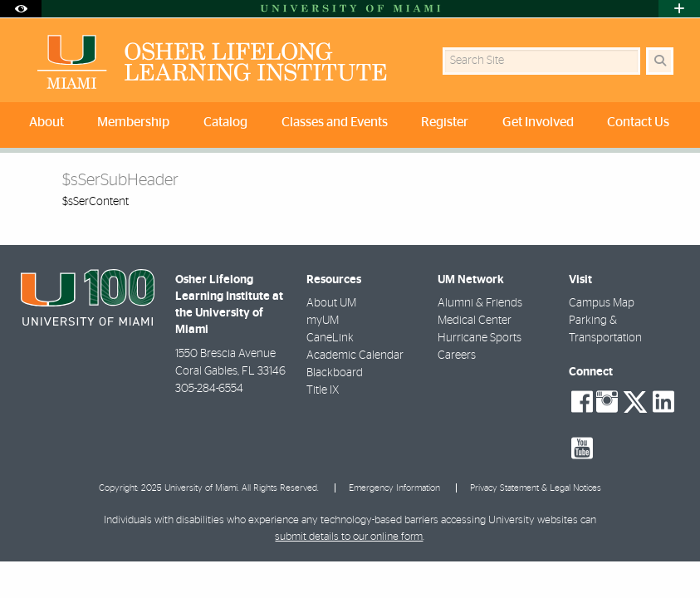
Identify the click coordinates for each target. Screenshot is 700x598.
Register (445, 122)
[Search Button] (660, 61)
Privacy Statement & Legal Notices (536, 488)
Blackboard (335, 373)
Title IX (323, 390)
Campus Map (602, 303)
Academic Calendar (355, 355)
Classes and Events (335, 122)
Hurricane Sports (480, 338)
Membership (133, 122)
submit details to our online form (349, 537)
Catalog (225, 122)
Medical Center (475, 321)
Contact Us (638, 122)
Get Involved (538, 122)
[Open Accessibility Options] (21, 9)
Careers (457, 355)
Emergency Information (394, 488)
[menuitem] (49, 125)
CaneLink (330, 338)
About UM (331, 303)
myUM (323, 321)
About (47, 122)
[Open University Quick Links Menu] (679, 9)
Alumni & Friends (480, 303)
